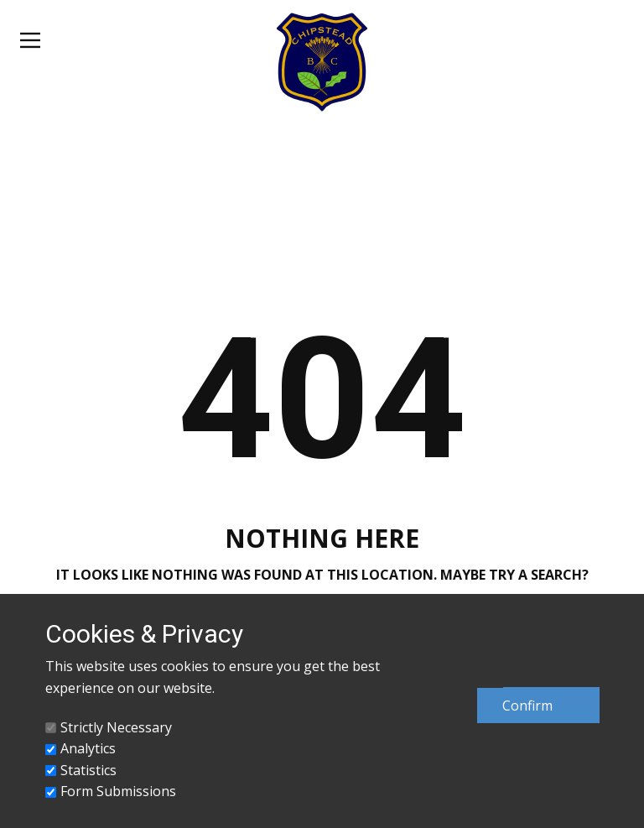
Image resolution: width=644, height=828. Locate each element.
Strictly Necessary (116, 727)
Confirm (527, 706)
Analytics (88, 748)
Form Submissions (118, 791)
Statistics (88, 770)
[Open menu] (30, 40)
